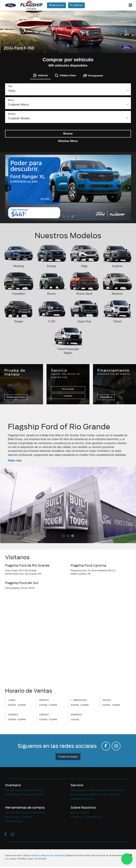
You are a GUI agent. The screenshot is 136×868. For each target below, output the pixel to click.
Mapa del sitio (47, 855)
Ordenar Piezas (82, 799)
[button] (10, 41)
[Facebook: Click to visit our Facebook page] (106, 746)
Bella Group (80, 813)
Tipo (10, 86)
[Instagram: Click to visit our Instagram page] (116, 746)
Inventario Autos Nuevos (24, 790)
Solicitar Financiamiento (25, 813)
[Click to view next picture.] (122, 188)
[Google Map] (68, 640)
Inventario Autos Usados (24, 795)
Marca (11, 100)
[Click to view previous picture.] (15, 188)
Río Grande (68, 389)
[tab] (41, 75)
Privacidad (59, 855)
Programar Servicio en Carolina (96, 795)
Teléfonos (76, 5)
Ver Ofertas (14, 821)
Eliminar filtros (68, 141)
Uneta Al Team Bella (86, 817)
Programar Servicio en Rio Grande (97, 790)
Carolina (68, 396)
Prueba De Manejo (68, 757)
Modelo (12, 114)
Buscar (68, 134)
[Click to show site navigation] (130, 5)
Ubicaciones (56, 5)
